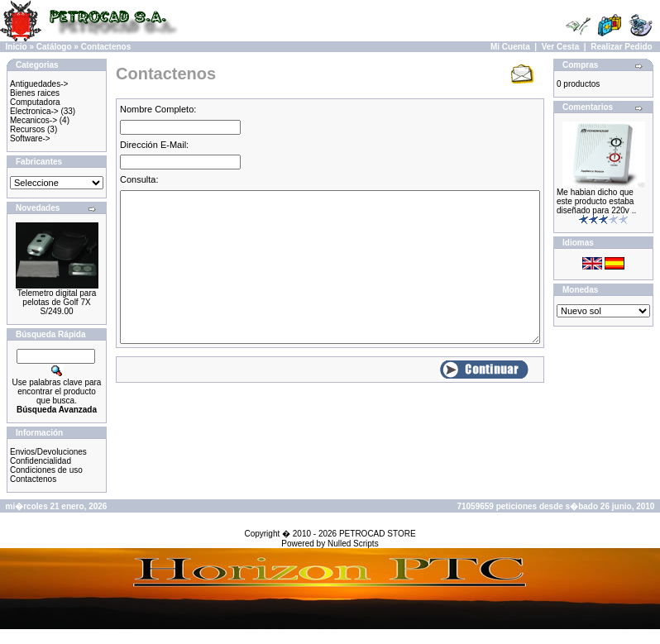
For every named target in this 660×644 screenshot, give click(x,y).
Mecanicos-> (33, 120)
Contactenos (106, 47)
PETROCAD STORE (378, 534)
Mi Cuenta (510, 47)
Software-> (30, 138)
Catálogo (54, 47)
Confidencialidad (41, 461)
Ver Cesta (561, 47)
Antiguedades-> (39, 84)
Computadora (35, 102)
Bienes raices (35, 93)
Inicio (17, 47)
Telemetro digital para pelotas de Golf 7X (57, 298)
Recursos (27, 129)
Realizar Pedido (621, 47)
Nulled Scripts (353, 544)
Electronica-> (34, 111)
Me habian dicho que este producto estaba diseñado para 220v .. (596, 201)
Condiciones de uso (46, 470)
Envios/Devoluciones (48, 452)
